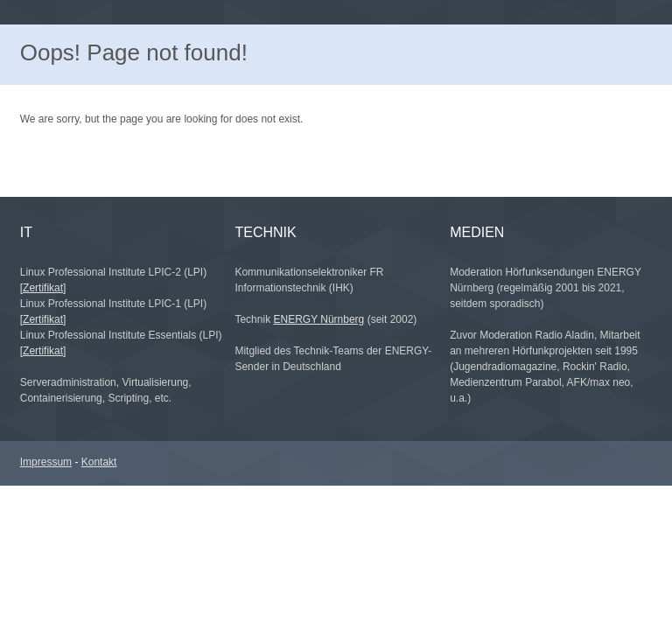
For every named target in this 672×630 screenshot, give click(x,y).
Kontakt (99, 462)
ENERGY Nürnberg (318, 319)
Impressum (46, 462)
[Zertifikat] (43, 288)
